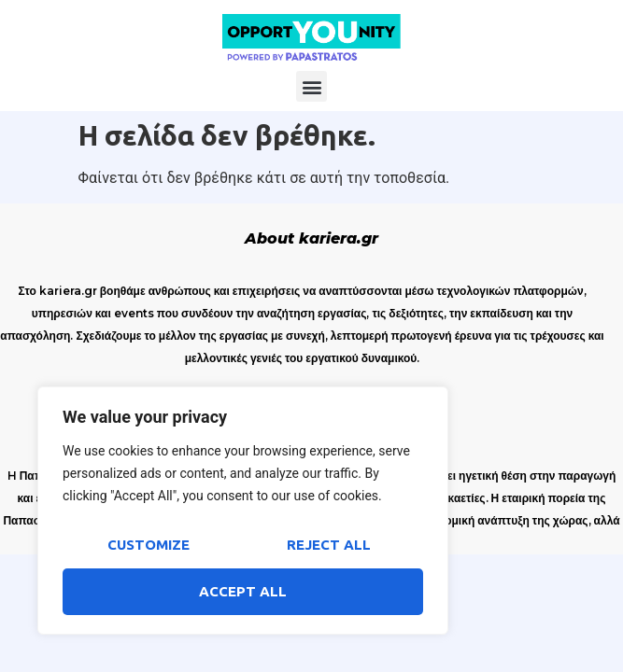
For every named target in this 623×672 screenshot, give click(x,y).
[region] (243, 511)
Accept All (243, 591)
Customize (149, 545)
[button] (311, 86)
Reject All (329, 545)
